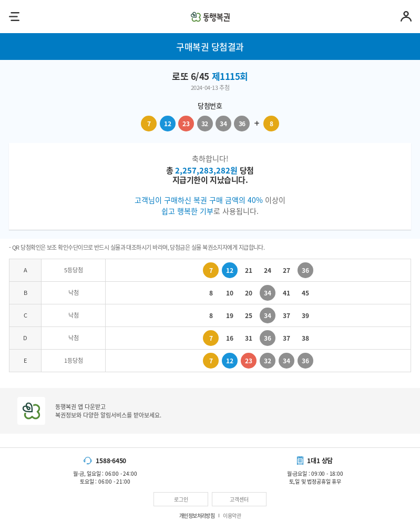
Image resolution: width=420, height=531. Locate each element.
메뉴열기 (14, 17)
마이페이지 (406, 17)
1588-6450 (111, 461)
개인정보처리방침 (197, 515)
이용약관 (232, 515)
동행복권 (210, 17)
